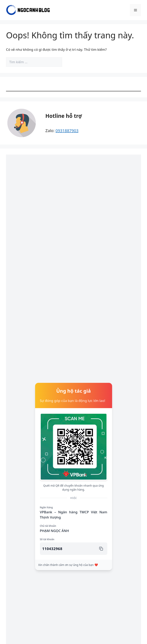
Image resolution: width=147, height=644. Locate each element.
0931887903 (67, 131)
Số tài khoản (47, 539)
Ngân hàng (46, 507)
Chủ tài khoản (48, 526)
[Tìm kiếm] (69, 62)
